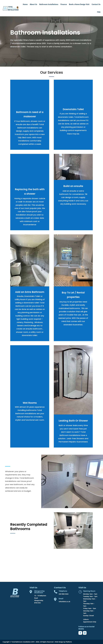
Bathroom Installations (49, 4)
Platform (69, 642)
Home (25, 4)
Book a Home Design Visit (79, 4)
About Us (33, 4)
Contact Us (96, 4)
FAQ (99, 12)
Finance (64, 4)
